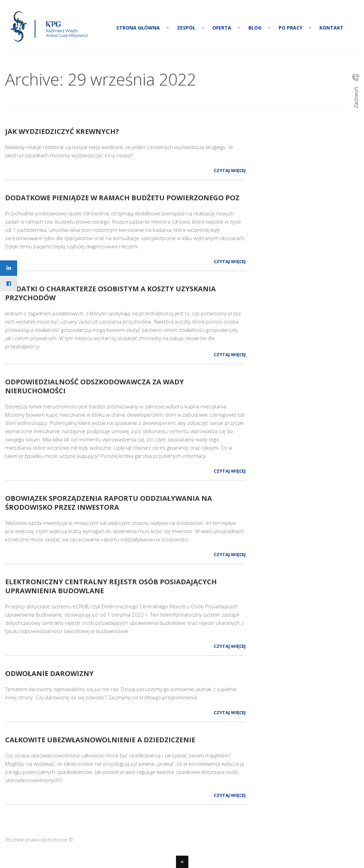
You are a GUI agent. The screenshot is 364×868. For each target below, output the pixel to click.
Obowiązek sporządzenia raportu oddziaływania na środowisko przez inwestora (109, 503)
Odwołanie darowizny (49, 673)
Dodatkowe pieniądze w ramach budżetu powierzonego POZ (122, 198)
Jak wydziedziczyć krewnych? (62, 131)
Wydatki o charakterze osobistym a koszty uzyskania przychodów (110, 293)
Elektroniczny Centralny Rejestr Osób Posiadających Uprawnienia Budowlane (111, 586)
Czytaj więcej (230, 170)
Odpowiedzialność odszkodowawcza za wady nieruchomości (95, 386)
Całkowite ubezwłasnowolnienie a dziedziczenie (100, 740)
